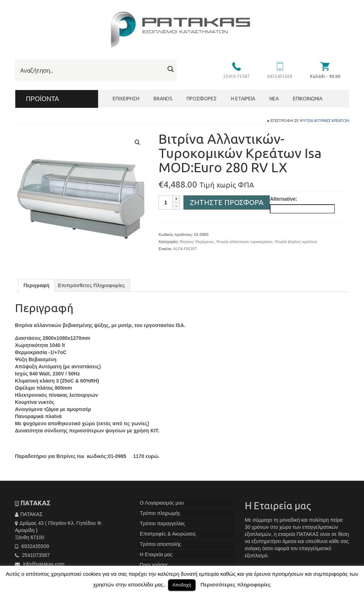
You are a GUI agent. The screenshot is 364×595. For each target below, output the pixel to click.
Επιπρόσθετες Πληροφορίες (91, 285)
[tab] (36, 285)
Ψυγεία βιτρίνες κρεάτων (324, 121)
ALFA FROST (185, 249)
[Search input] (92, 70)
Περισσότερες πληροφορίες (236, 585)
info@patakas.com (40, 564)
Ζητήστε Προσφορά (227, 202)
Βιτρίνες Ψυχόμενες (197, 242)
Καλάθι (325, 76)
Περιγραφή (36, 285)
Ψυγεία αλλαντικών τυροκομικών (244, 242)
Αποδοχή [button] (182, 585)
